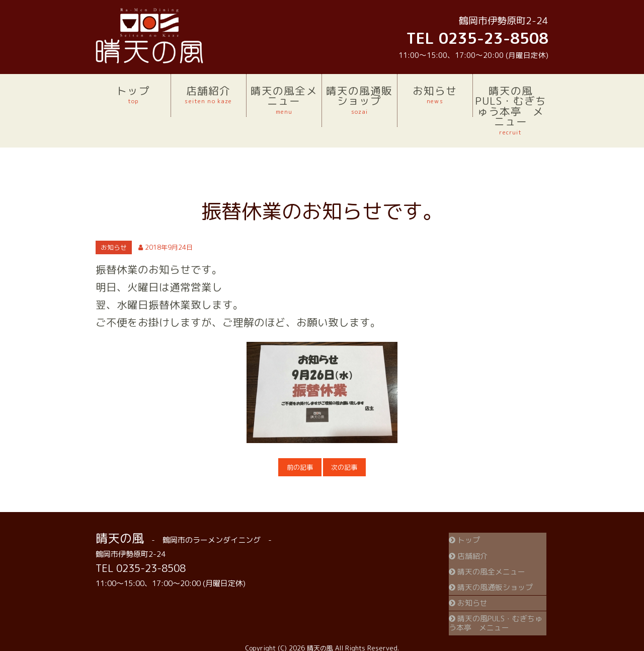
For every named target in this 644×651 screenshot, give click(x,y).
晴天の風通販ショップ (359, 100)
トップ (133, 95)
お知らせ (435, 95)
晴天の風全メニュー (284, 100)
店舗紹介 (209, 95)
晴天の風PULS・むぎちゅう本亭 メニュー (511, 110)
